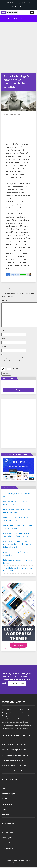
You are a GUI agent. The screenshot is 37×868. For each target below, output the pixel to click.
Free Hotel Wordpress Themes (13, 760)
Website (4, 347)
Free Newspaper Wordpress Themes (15, 766)
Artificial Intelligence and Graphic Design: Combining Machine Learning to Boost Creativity (18, 544)
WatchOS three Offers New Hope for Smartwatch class (17, 519)
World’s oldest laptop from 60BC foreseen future (16, 503)
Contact (5, 810)
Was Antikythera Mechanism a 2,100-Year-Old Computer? (18, 527)
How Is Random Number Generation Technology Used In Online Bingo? (18, 535)
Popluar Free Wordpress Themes (14, 744)
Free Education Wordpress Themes (15, 771)
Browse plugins (17, 683)
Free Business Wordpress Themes (14, 750)
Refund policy (7, 843)
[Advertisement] (18, 49)
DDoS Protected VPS (9, 848)
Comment (5, 300)
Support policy (7, 838)
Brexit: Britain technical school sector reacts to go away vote (18, 511)
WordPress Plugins (9, 794)
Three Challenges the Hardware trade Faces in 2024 (18, 569)
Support (26, 3)
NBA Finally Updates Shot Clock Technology (16, 554)
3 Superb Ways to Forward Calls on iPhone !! (17, 495)
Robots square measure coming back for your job (18, 562)
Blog (4, 788)
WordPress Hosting (9, 804)
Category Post (14, 19)
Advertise (5, 815)
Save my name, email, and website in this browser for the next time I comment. (18, 359)
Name (4, 331)
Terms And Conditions (10, 832)
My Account (13, 3)
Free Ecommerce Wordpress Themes (15, 755)
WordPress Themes (9, 799)
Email (4, 339)
